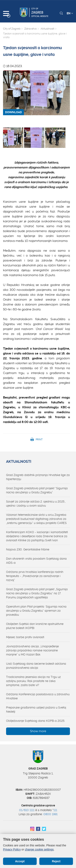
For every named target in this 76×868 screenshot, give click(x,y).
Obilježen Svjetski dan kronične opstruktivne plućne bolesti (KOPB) (35, 626)
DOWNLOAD (13, 112)
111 (55, 810)
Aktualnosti (47, 29)
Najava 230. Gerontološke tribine (28, 549)
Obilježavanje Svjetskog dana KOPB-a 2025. (36, 721)
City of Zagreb (12, 29)
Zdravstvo (31, 29)
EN (70, 13)
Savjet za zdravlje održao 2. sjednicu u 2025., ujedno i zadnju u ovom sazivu (36, 504)
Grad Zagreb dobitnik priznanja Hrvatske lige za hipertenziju (38, 477)
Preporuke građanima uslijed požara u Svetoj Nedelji (36, 710)
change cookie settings (39, 849)
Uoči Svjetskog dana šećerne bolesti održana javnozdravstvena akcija (36, 666)
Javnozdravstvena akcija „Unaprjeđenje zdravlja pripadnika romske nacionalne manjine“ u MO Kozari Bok (32, 650)
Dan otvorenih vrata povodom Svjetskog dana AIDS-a (36, 561)
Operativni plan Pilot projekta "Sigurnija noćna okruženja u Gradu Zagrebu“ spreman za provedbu (36, 611)
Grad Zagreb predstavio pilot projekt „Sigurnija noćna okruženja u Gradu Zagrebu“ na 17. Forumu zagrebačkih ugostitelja (37, 593)
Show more (38, 731)
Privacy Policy (12, 849)
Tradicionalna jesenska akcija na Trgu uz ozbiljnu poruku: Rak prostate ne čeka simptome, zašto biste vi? (33, 681)
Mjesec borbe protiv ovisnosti (25, 637)
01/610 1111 (27, 810)
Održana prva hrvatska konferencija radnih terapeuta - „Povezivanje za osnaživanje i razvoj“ (35, 576)
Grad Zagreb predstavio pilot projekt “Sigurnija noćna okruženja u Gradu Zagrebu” (37, 490)
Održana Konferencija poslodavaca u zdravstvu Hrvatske (38, 696)
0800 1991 (50, 814)
